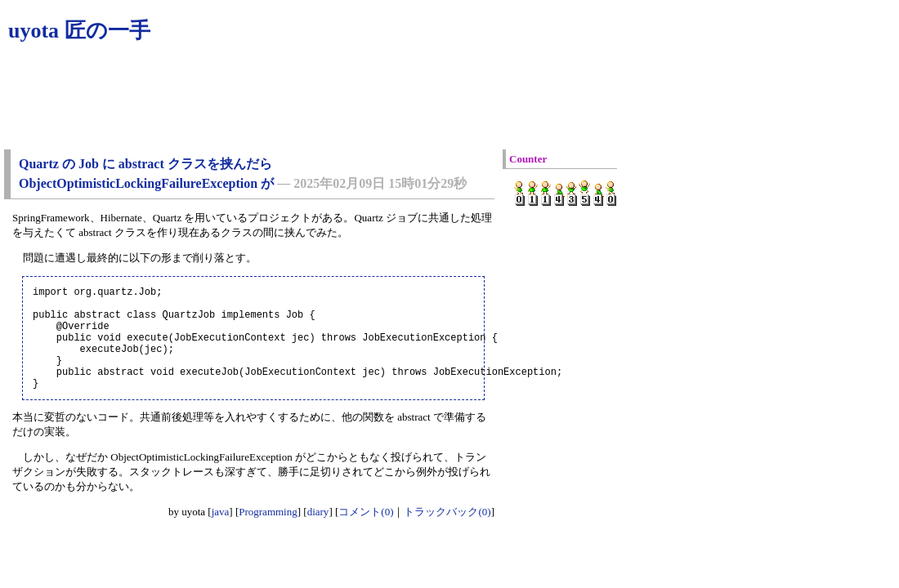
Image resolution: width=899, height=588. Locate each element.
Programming (268, 534)
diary (318, 534)
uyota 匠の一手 (79, 31)
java (221, 534)
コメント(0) (366, 534)
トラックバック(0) (447, 534)
